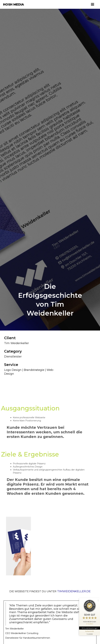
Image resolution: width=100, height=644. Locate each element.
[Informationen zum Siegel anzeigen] (90, 632)
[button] (93, 4)
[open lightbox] (16, 544)
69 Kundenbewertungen (90, 628)
